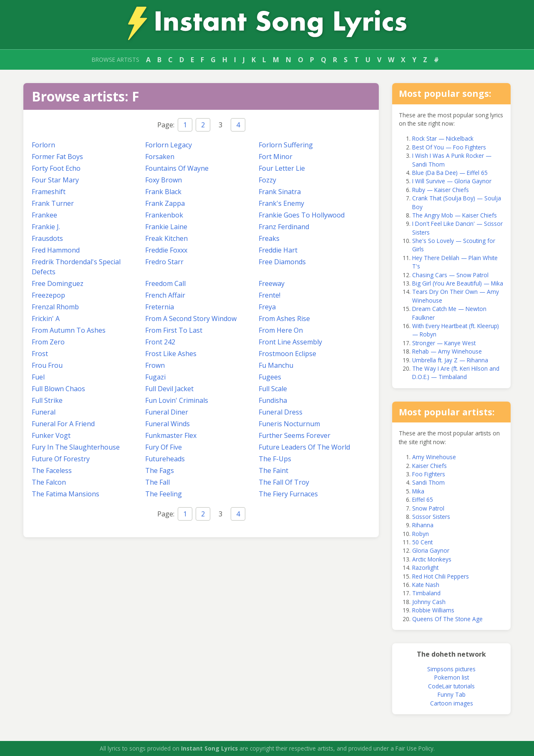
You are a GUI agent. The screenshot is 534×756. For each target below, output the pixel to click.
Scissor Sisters (431, 517)
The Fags (160, 470)
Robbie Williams (433, 610)
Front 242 (160, 342)
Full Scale (273, 389)
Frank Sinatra (280, 192)
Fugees (270, 377)
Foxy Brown (164, 180)
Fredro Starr (164, 262)
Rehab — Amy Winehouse (447, 351)
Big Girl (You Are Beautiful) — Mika (458, 283)
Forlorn (43, 145)
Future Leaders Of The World (304, 447)
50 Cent (422, 542)
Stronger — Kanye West (444, 343)
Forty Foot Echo (56, 168)
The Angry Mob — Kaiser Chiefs (455, 215)
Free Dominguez (58, 283)
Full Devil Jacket (169, 389)
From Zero (48, 342)
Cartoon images (452, 703)
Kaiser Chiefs (429, 466)
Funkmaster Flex (171, 435)
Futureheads (165, 459)
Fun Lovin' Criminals (177, 400)
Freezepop (48, 295)
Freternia (160, 307)
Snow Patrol (428, 508)
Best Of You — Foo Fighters (449, 147)
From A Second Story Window (191, 319)
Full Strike (47, 400)
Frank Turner (53, 203)
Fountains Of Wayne (177, 168)
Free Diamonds (282, 262)
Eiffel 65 (423, 499)
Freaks (269, 238)
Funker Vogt (51, 435)
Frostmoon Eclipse (287, 354)
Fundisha (273, 400)
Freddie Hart (278, 250)
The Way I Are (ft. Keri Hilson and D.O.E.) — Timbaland (456, 373)
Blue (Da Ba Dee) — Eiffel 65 (450, 173)
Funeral (44, 412)
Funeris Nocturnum (289, 424)
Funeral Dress (281, 412)
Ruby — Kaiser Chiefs (441, 190)
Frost (40, 354)
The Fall (157, 482)
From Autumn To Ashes (69, 330)
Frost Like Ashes (171, 354)
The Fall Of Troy (284, 482)
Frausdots (47, 238)
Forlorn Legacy (169, 145)
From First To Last (174, 330)
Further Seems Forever (295, 435)
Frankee (44, 215)
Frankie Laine (166, 227)
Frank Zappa (165, 203)
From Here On (281, 330)
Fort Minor (276, 157)
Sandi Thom (428, 482)
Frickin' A (46, 319)
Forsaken (160, 157)
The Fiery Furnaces (288, 494)
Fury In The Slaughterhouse (76, 447)
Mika (418, 491)
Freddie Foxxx (166, 250)
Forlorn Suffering (286, 145)
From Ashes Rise (284, 319)
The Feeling (164, 494)
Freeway (272, 283)
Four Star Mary (55, 180)
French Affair (165, 295)
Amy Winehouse (434, 457)
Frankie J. (46, 227)
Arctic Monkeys (432, 559)
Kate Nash (426, 585)
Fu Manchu (276, 365)
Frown (155, 365)
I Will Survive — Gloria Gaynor (452, 181)
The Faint (273, 470)
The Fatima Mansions (65, 494)
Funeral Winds (168, 424)
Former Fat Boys (57, 157)
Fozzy (267, 180)
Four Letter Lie (282, 168)
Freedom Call (165, 283)
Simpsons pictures (451, 669)
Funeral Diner (167, 412)
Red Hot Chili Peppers (441, 576)
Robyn (421, 534)
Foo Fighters (429, 474)
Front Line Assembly (290, 342)
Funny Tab (452, 694)
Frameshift (49, 192)
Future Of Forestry (61, 459)
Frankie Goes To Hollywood (302, 215)
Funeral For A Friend (63, 424)
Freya (267, 307)
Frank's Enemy (281, 203)
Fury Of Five (164, 447)
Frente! (270, 295)
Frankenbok (164, 215)
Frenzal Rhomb (55, 307)
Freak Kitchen (166, 238)
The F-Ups (275, 459)
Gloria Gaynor (431, 550)
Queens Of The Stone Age (447, 619)
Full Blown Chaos (58, 389)
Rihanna (423, 525)
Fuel (38, 377)
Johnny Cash (429, 602)
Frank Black (163, 192)
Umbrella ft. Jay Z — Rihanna (450, 360)
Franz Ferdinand (284, 227)
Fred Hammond (56, 250)
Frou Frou (47, 365)
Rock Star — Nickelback (443, 138)
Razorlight (425, 568)
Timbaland (426, 593)
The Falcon (49, 482)
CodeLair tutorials (451, 686)
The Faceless (52, 470)
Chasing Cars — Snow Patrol (450, 275)
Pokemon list (452, 677)
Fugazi (155, 377)
